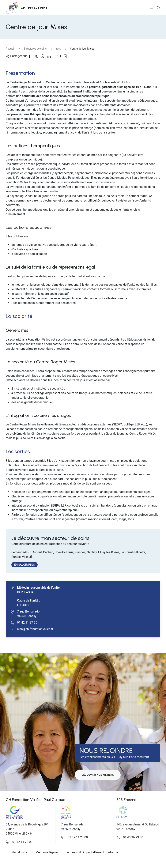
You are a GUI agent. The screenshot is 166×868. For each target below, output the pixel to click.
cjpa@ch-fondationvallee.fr (35, 629)
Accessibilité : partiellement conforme (92, 852)
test (58, 49)
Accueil (10, 49)
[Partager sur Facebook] (31, 56)
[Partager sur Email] (60, 56)
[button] (152, 8)
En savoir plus (26, 565)
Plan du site (19, 852)
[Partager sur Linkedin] (50, 56)
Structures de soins (35, 49)
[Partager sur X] (37, 56)
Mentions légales (47, 852)
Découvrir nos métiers (99, 775)
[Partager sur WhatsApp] (44, 56)
